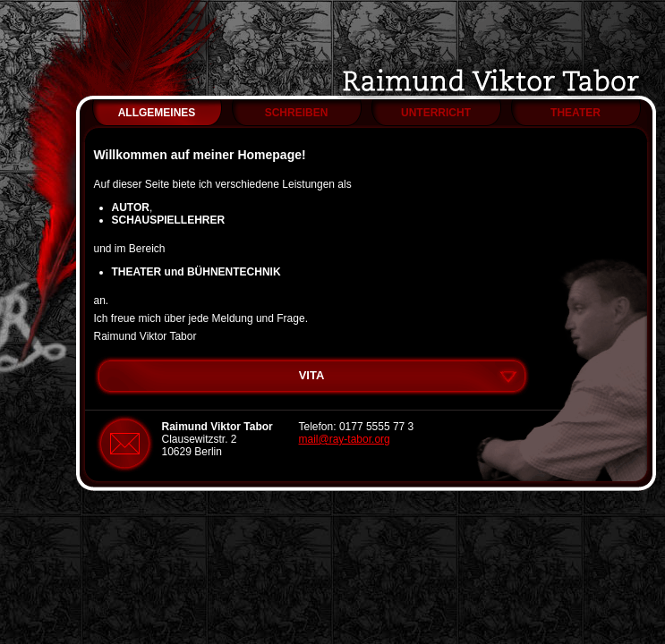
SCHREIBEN (297, 113)
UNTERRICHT (436, 113)
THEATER (575, 113)
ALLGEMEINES (157, 113)
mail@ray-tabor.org (345, 439)
